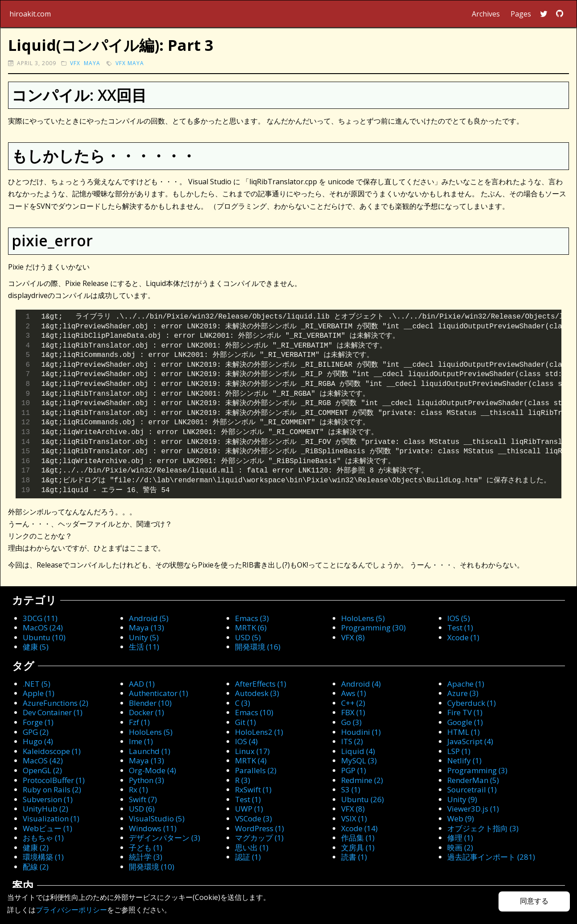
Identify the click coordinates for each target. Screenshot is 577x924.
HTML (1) (464, 732)
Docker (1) (146, 712)
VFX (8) (353, 637)
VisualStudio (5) (157, 818)
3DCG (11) (40, 618)
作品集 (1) (358, 838)
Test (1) (460, 628)
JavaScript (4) (470, 741)
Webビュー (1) (47, 828)
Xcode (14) (359, 828)
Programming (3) (477, 770)
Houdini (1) (361, 732)
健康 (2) (36, 847)
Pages (521, 14)
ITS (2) (352, 741)
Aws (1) (354, 693)
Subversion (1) (48, 799)
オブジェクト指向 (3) (483, 828)
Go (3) (351, 722)
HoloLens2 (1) (259, 732)
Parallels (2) (256, 770)
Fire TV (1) (465, 712)
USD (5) (248, 637)
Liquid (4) (358, 751)
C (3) (243, 703)
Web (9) (461, 818)
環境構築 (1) (43, 857)
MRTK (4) (251, 760)
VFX (75, 63)
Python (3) (146, 780)
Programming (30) (373, 628)
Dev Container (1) (53, 712)
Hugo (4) (38, 741)
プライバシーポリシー (71, 910)
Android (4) (361, 684)
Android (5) (149, 618)
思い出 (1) (252, 847)
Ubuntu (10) (44, 637)
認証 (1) (248, 857)
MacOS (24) (43, 628)
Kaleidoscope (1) (52, 751)
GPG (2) (36, 732)
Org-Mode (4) (152, 770)
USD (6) (142, 809)
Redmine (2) (362, 780)
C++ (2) (353, 703)
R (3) (243, 780)
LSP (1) (459, 751)
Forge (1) (38, 722)
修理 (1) (460, 838)
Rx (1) (138, 789)
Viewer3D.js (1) (473, 809)
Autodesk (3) (257, 693)
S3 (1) (351, 789)
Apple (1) (39, 693)
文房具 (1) (358, 847)
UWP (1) (249, 809)
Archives (486, 14)
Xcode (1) (463, 637)
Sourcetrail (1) (472, 789)
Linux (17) (252, 751)
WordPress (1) (260, 828)
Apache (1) (466, 684)
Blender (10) (150, 703)
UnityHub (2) (45, 809)
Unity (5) (144, 637)
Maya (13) (146, 628)
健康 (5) (36, 647)
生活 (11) (144, 647)
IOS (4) (246, 741)
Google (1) (465, 722)
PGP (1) (354, 770)
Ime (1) (141, 741)
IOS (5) (459, 618)
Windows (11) (153, 828)
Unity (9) (462, 799)
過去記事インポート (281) (491, 857)
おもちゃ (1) (43, 838)
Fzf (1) (139, 722)
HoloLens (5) (363, 618)
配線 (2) (36, 867)
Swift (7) (143, 799)
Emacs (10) (254, 712)
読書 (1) (354, 857)
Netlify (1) (464, 760)
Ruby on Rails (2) (52, 789)
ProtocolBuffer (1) (54, 780)
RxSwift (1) (253, 789)
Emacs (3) (252, 618)
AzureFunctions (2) (56, 703)
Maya (92, 63)
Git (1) (245, 722)
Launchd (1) (150, 751)
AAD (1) (142, 684)
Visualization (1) (51, 818)
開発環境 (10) (152, 867)
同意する (534, 901)
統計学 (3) (146, 857)
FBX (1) (353, 712)
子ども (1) (146, 847)
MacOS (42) (43, 760)
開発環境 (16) (258, 647)
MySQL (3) (359, 760)
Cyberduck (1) (472, 703)
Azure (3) (463, 693)
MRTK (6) (251, 628)
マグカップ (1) (259, 838)
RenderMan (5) (473, 780)
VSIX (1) (354, 818)
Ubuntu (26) (363, 799)
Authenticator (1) (159, 693)
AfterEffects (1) (261, 684)
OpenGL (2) (42, 770)
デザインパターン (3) (165, 838)
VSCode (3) (253, 818)
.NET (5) (37, 684)
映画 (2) (460, 847)
